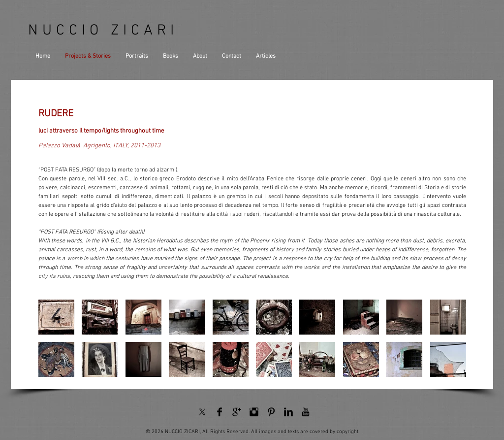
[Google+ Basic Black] (237, 412)
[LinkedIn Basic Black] (288, 412)
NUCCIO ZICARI (103, 31)
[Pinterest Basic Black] (271, 412)
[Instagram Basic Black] (254, 412)
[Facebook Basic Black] (220, 412)
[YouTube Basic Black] (306, 412)
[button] (56, 317)
